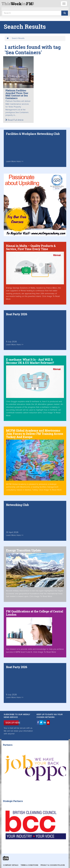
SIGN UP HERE (12, 723)
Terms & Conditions (29, 865)
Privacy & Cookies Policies (53, 865)
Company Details (11, 865)
